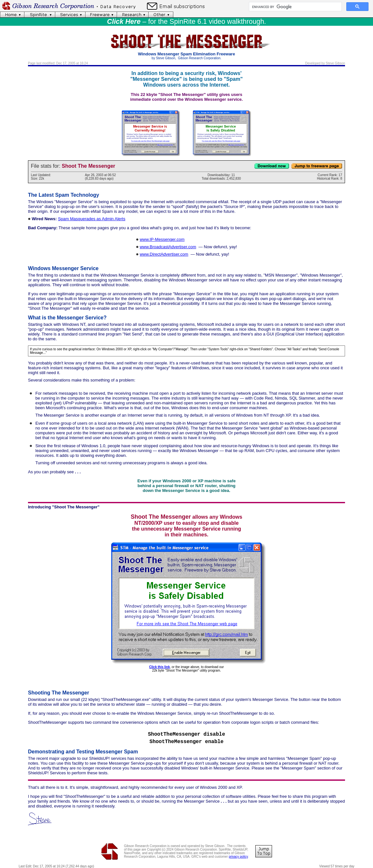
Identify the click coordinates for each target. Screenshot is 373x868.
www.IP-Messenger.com (162, 239)
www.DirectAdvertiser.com (164, 254)
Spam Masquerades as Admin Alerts (92, 219)
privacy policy (238, 857)
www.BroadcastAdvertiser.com (168, 247)
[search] (295, 7)
